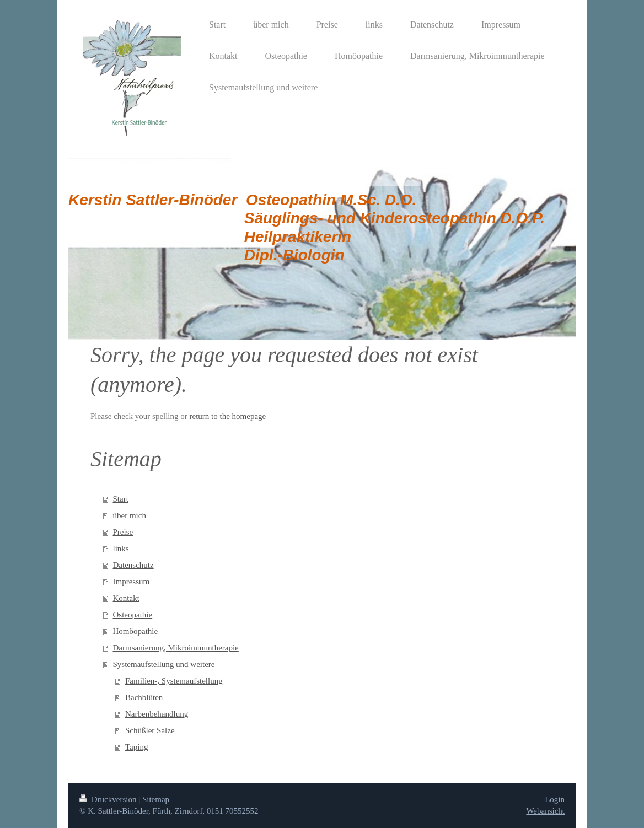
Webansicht (545, 811)
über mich (130, 515)
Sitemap (156, 799)
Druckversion (109, 799)
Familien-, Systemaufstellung (174, 681)
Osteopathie (133, 615)
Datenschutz (133, 565)
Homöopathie (136, 631)
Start (121, 499)
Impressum (132, 582)
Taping (136, 747)
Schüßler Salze (150, 730)
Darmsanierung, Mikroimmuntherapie (176, 648)
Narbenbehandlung (157, 714)
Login (555, 799)
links (121, 549)
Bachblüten (144, 697)
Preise (123, 532)
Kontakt (126, 598)
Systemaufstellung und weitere (164, 664)
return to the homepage (228, 416)
